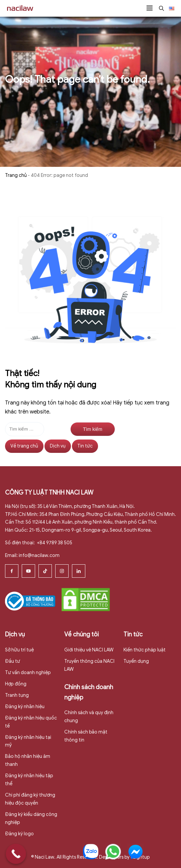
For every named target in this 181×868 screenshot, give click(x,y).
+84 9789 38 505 (54, 543)
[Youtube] (28, 571)
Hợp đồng (16, 684)
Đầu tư (13, 661)
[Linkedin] (79, 571)
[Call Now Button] (16, 854)
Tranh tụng (17, 695)
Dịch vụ (58, 446)
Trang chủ (16, 175)
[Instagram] (62, 571)
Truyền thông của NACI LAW (89, 665)
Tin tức (85, 446)
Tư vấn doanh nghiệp (28, 673)
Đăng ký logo (19, 834)
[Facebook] (12, 571)
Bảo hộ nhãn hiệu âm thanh (28, 760)
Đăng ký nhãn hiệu (25, 707)
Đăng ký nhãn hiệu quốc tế (31, 722)
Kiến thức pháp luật (145, 650)
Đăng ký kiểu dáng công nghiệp (31, 818)
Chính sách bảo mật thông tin (86, 736)
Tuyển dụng (136, 661)
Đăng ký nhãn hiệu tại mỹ (28, 741)
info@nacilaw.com (39, 555)
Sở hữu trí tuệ (19, 650)
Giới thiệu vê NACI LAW (89, 650)
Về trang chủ (24, 446)
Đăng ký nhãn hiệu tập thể (29, 780)
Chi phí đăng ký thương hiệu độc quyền (30, 799)
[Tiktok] (45, 571)
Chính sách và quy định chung (89, 717)
